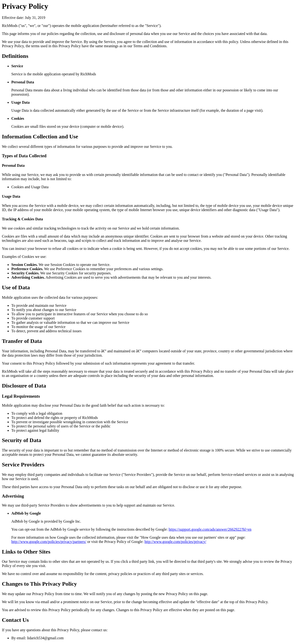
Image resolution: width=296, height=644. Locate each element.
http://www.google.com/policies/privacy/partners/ (49, 542)
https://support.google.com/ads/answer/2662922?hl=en (210, 529)
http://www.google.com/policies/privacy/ (175, 542)
